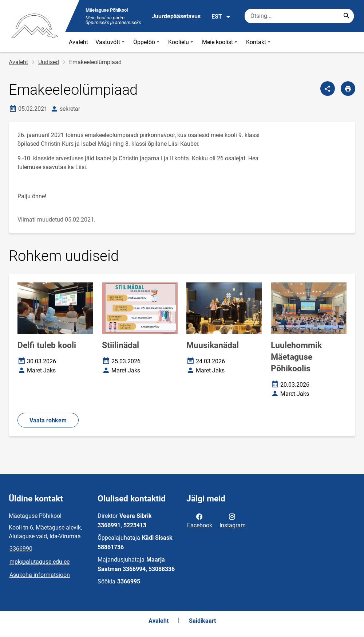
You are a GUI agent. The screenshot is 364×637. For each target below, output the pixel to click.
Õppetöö (147, 42)
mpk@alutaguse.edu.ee (39, 562)
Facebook (200, 520)
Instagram (233, 520)
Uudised (49, 62)
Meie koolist (220, 42)
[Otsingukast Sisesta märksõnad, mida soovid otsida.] (299, 16)
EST (221, 17)
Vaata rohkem (48, 420)
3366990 (21, 549)
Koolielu (181, 42)
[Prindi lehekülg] (348, 89)
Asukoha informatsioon (40, 575)
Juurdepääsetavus (176, 16)
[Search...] (347, 16)
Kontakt (259, 42)
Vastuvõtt (111, 42)
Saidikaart (202, 621)
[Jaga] (328, 89)
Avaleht (78, 42)
